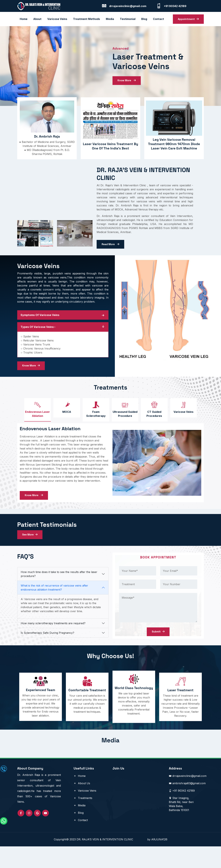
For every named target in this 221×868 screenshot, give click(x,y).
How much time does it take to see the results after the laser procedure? (59, 594)
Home (24, 18)
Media (110, 18)
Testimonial (128, 18)
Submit (158, 651)
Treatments (83, 820)
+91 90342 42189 (182, 812)
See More (30, 554)
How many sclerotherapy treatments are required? (53, 644)
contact (158, 18)
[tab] (33, 418)
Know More (127, 84)
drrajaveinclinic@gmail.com (188, 797)
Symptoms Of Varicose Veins (40, 322)
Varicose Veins (57, 18)
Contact (81, 842)
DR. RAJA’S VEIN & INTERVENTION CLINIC (112, 861)
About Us (82, 805)
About (37, 18)
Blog (79, 834)
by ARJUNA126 (157, 861)
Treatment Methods (87, 18)
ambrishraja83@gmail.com (187, 805)
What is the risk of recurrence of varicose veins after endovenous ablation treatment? (54, 608)
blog (144, 18)
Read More (111, 250)
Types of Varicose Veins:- (38, 334)
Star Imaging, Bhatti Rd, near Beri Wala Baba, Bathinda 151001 (181, 826)
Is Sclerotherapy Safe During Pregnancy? (47, 653)
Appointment (188, 19)
